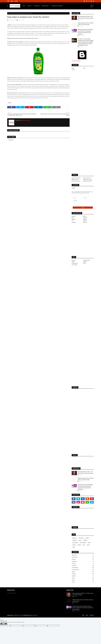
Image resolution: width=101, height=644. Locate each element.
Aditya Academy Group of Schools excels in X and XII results (86, 24)
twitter (85, 216)
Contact (16, 1)
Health (73, 262)
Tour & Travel (74, 265)
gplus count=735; (75, 180)
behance (85, 221)
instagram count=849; (88, 181)
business (87, 538)
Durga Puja (75, 540)
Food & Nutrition (87, 260)
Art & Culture (81, 538)
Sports (88, 545)
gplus (73, 218)
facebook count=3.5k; (76, 178)
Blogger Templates (33, 615)
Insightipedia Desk (12, 20)
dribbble (85, 219)
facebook (74, 216)
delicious (85, 222)
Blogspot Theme (19, 615)
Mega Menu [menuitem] (37, 6)
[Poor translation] (5, 624)
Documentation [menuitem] (45, 6)
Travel (74, 547)
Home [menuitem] (24, 6)
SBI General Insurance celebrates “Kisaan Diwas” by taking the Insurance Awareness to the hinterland (85, 32)
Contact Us (92, 615)
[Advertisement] (38, 184)
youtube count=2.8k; (87, 180)
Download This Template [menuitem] (57, 6)
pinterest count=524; (76, 181)
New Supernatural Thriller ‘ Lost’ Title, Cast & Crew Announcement (86, 17)
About (12, 1)
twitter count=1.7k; (87, 178)
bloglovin (74, 219)
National (79, 545)
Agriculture (75, 538)
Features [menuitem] (29, 6)
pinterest (85, 218)
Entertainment (75, 263)
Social (84, 263)
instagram (74, 222)
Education (74, 260)
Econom (80, 540)
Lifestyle (13, 13)
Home (8, 1)
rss (72, 221)
